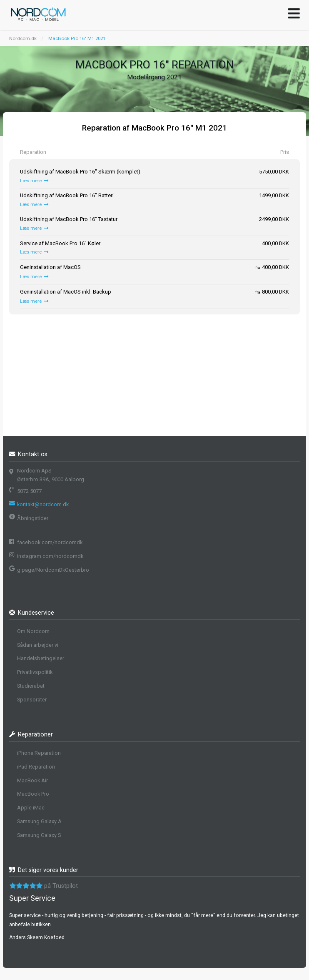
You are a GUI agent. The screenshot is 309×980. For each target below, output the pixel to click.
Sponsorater (32, 700)
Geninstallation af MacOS (50, 267)
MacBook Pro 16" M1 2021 (77, 38)
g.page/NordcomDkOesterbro (53, 570)
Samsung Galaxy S (39, 835)
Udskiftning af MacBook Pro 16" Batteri (67, 195)
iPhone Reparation (39, 753)
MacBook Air (32, 780)
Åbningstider (33, 518)
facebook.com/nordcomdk (50, 542)
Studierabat (31, 686)
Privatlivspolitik (35, 672)
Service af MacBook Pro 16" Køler (60, 243)
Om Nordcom (33, 631)
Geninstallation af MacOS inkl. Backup (66, 292)
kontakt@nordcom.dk (43, 504)
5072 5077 (29, 491)
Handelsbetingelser (41, 658)
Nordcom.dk (23, 38)
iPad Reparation (36, 767)
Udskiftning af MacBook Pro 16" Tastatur (69, 219)
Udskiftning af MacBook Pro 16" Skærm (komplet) (80, 172)
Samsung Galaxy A (39, 821)
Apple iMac (31, 808)
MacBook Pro (33, 794)
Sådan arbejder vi (38, 645)
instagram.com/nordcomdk (50, 556)
